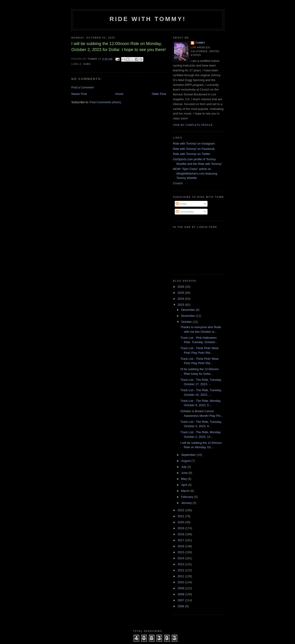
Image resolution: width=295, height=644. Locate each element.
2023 (181, 305)
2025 (181, 293)
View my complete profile (193, 125)
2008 (181, 594)
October (187, 322)
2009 (181, 588)
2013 (181, 564)
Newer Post (79, 94)
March (186, 491)
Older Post (159, 94)
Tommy (200, 43)
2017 (181, 540)
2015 (181, 552)
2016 (181, 546)
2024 (181, 299)
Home (119, 94)
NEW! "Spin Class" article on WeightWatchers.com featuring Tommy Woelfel (195, 173)
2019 (181, 528)
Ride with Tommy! (148, 19)
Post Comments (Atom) (105, 102)
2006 (181, 606)
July (184, 467)
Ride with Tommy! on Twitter (192, 154)
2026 (181, 287)
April (185, 485)
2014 (181, 558)
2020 (181, 522)
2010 (181, 582)
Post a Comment (83, 87)
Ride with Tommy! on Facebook (194, 149)
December (189, 310)
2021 (181, 516)
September (189, 455)
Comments (185, 212)
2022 (181, 510)
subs (87, 64)
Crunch (178, 183)
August (186, 461)
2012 (181, 570)
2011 (181, 576)
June (185, 473)
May (184, 479)
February (188, 497)
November (189, 316)
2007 (181, 600)
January (187, 503)
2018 (181, 534)
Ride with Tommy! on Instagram (194, 144)
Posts (181, 204)
